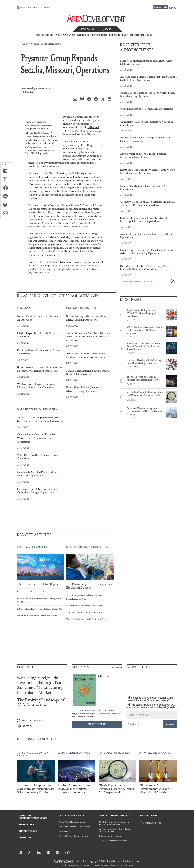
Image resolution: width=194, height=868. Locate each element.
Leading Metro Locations (111, 836)
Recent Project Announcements (41, 44)
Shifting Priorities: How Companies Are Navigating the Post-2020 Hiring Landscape (39, 150)
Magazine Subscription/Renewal (33, 817)
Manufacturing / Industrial (38, 409)
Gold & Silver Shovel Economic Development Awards (114, 823)
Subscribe (160, 7)
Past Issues (116, 667)
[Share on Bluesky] (7, 205)
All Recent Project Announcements (138, 281)
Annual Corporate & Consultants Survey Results (115, 830)
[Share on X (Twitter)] (7, 180)
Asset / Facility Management (73, 822)
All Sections (174, 35)
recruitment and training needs (71, 227)
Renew (173, 8)
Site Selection (66, 831)
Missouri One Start (68, 223)
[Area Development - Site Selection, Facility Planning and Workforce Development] (97, 18)
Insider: (150, 699)
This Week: (151, 706)
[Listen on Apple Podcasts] (42, 721)
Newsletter (26, 825)
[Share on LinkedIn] (7, 171)
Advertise (45, 8)
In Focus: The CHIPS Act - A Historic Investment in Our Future (41, 135)
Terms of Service (122, 865)
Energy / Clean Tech (82, 308)
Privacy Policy (107, 865)
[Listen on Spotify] (42, 726)
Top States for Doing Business (114, 841)
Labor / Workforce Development (74, 827)
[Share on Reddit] (7, 197)
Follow (88, 29)
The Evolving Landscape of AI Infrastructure (41, 703)
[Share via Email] (7, 214)
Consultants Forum (29, 8)
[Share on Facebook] (7, 188)
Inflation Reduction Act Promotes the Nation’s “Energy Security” (41, 142)
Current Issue (28, 831)
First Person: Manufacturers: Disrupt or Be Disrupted (38, 127)
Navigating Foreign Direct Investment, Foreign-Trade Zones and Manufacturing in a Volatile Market (41, 685)
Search (107, 29)
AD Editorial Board (141, 35)
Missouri (93, 127)
